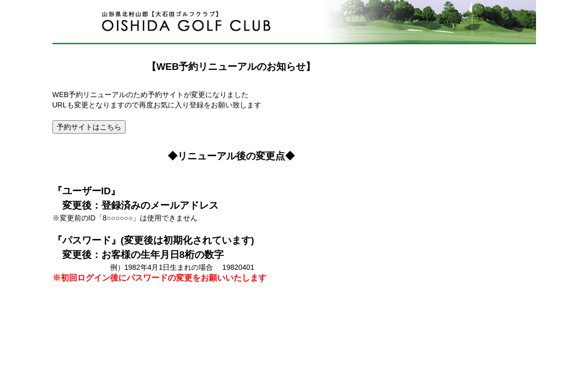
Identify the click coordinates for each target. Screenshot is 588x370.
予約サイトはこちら (89, 127)
